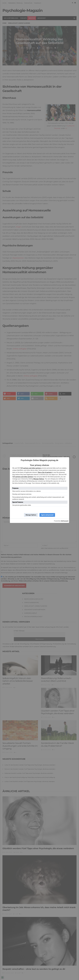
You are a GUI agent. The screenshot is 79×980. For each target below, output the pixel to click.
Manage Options (39, 479)
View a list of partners (45, 472)
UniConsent (65, 521)
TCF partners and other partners (31, 468)
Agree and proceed (47, 515)
